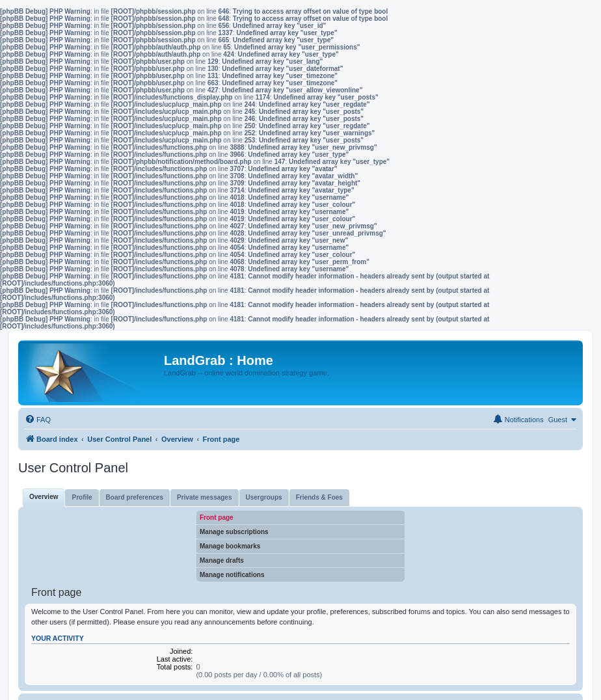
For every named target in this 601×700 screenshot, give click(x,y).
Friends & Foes (319, 497)
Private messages (205, 497)
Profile (82, 497)
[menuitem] (38, 420)
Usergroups (264, 497)
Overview (44, 497)
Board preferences (135, 497)
